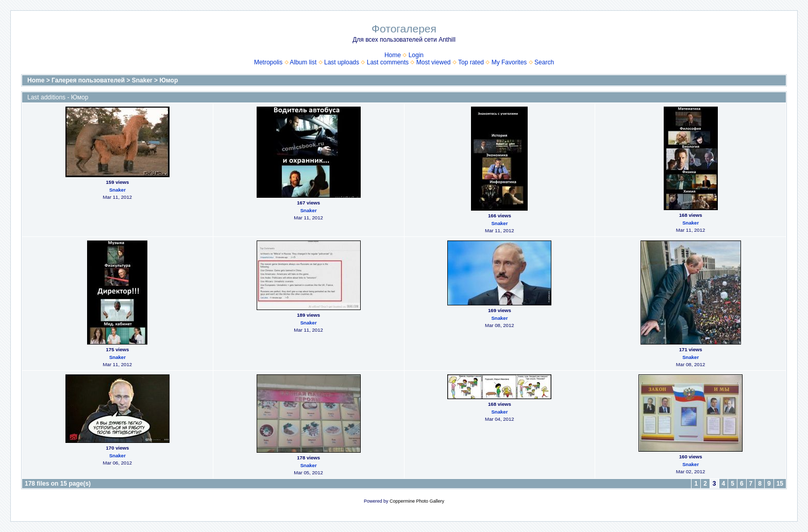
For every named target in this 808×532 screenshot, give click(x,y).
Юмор (169, 80)
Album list (303, 62)
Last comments (388, 62)
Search (544, 62)
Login (416, 55)
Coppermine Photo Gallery (417, 501)
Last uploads (342, 62)
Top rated (471, 62)
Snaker (142, 80)
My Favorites (509, 62)
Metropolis (268, 62)
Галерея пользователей (88, 80)
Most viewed (434, 62)
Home (393, 55)
